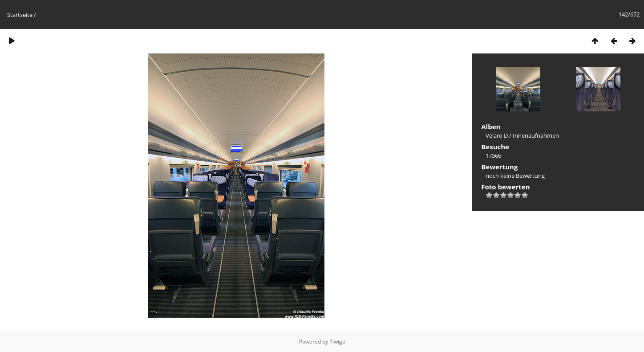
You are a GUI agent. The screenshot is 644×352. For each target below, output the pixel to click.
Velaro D (497, 135)
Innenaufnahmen (536, 135)
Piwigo (337, 342)
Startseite (20, 15)
